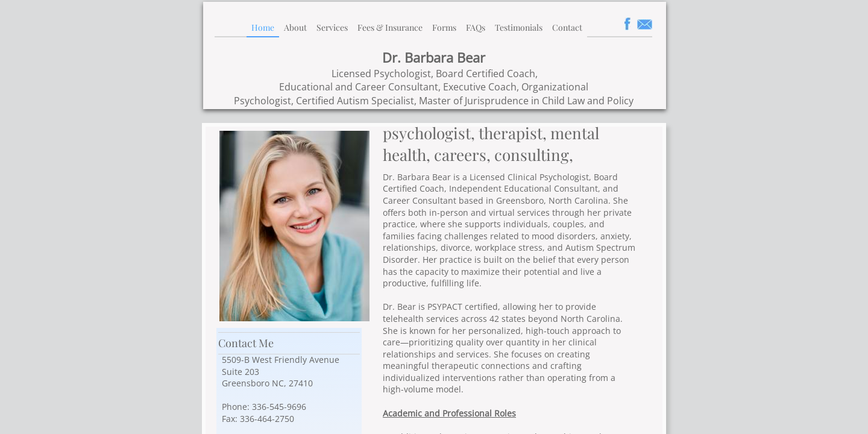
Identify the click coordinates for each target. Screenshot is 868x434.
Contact (567, 27)
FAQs (476, 27)
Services (332, 27)
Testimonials (519, 27)
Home (263, 27)
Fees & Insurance (390, 27)
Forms (444, 27)
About (295, 27)
